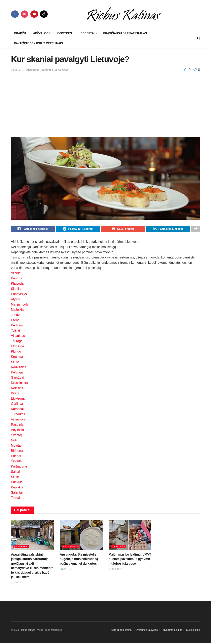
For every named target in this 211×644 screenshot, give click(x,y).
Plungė (16, 353)
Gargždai (18, 379)
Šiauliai (16, 290)
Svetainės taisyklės (147, 631)
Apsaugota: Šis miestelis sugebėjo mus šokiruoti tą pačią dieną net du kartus (79, 560)
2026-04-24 (115, 570)
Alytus (15, 300)
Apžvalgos (42, 33)
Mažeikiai (18, 311)
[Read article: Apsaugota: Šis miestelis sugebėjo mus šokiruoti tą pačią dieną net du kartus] (81, 536)
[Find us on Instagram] (25, 14)
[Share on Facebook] (33, 230)
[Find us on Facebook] (15, 14)
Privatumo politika (172, 631)
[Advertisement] (106, 103)
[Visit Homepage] (124, 14)
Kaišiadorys (19, 468)
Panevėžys (19, 295)
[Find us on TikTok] (44, 14)
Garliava (17, 405)
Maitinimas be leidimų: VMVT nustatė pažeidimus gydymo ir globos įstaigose (130, 560)
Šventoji (17, 436)
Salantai (17, 494)
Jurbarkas (18, 415)
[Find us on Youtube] (34, 14)
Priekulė (17, 483)
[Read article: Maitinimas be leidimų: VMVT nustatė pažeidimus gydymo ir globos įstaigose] (130, 536)
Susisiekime (193, 631)
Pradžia (21, 33)
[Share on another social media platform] (196, 230)
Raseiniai (18, 426)
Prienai (16, 457)
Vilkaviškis (19, 421)
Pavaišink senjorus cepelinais (39, 43)
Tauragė (17, 342)
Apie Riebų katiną (121, 631)
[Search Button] (199, 38)
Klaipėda (17, 285)
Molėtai (16, 447)
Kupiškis (17, 489)
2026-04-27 (18, 584)
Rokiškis (17, 389)
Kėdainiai (18, 327)
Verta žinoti (61, 70)
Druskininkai (20, 384)
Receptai (88, 33)
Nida (14, 441)
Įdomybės (64, 33)
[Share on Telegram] (78, 230)
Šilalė (15, 478)
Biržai (15, 394)
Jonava (16, 316)
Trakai (15, 499)
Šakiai (15, 473)
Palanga (17, 374)
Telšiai (15, 332)
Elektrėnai (18, 400)
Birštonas (18, 452)
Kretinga (17, 358)
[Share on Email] (123, 230)
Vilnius (16, 274)
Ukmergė (18, 347)
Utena (15, 321)
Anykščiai (18, 431)
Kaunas (16, 279)
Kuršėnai (17, 410)
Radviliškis (19, 368)
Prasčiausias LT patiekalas (125, 33)
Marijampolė (20, 306)
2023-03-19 (18, 70)
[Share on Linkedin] (168, 230)
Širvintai (17, 462)
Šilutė (15, 363)
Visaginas (18, 337)
